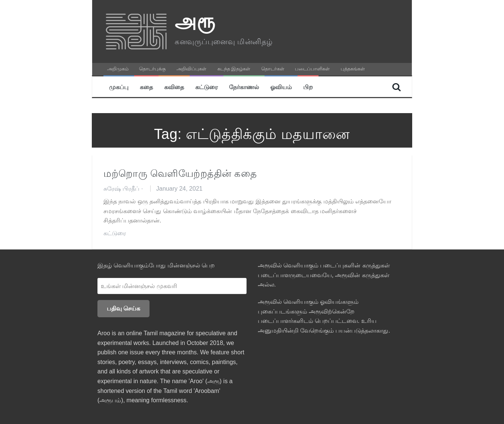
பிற (308, 87)
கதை (146, 87)
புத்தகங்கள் (353, 69)
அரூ (195, 21)
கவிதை (174, 87)
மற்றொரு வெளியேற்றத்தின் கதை (180, 173)
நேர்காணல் (244, 87)
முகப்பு (119, 87)
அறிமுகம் (118, 69)
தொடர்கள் (273, 69)
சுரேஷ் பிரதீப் (121, 189)
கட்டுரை (206, 87)
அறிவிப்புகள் (191, 69)
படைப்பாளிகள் (312, 69)
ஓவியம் (281, 87)
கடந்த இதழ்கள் (234, 69)
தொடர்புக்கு (152, 69)
